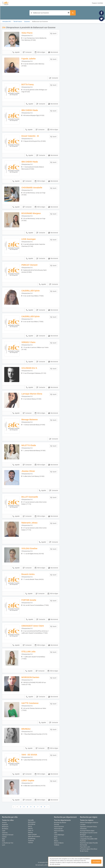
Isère (56, 833)
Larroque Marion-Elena (32, 394)
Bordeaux (5, 829)
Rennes (30, 832)
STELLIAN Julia (28, 652)
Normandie (84, 845)
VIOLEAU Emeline (29, 548)
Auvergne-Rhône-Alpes (87, 831)
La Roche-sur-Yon (8, 843)
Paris (56, 839)
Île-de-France (84, 851)
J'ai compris (96, 862)
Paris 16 (31, 830)
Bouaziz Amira (28, 574)
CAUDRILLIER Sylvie (31, 291)
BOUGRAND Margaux (31, 213)
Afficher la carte (83, 55)
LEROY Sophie (28, 780)
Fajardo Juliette (29, 59)
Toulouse (31, 841)
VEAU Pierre (27, 33)
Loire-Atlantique (59, 835)
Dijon (4, 839)
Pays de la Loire (85, 847)
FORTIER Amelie (29, 600)
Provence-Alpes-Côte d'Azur (89, 849)
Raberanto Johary (29, 523)
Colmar (4, 837)
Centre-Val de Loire (86, 837)
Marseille (31, 820)
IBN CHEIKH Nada (30, 110)
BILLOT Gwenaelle (30, 497)
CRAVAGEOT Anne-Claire (33, 626)
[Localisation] (50, 13)
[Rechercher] (73, 13)
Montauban (32, 822)
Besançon (5, 827)
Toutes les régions (87, 820)
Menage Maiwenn (30, 419)
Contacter (27, 52)
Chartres (5, 833)
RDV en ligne (40, 52)
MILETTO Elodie (29, 445)
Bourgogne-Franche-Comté (89, 833)
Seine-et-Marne (59, 843)
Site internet (53, 52)
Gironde (57, 825)
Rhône (56, 841)
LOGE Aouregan (29, 239)
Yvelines (57, 845)
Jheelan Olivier (28, 471)
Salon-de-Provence (34, 836)
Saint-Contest (32, 834)
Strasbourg (32, 838)
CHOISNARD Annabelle (32, 188)
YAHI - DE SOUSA (29, 755)
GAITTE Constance (30, 703)
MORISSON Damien (30, 677)
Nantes (30, 828)
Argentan (5, 825)
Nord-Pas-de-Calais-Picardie (89, 843)
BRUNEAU (26, 729)
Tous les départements (62, 820)
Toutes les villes (8, 820)
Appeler (16, 52)
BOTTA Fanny (28, 84)
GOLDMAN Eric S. (29, 368)
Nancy (30, 826)
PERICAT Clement (29, 265)
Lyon (4, 845)
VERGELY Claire (28, 342)
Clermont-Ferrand (8, 835)
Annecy (4, 823)
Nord (56, 837)
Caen (4, 831)
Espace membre (97, 3)
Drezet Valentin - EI (30, 136)
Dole (3, 841)
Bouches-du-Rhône (60, 823)
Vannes (30, 843)
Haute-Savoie (58, 829)
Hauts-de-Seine (59, 831)
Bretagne (83, 835)
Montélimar (32, 824)
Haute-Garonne (59, 827)
